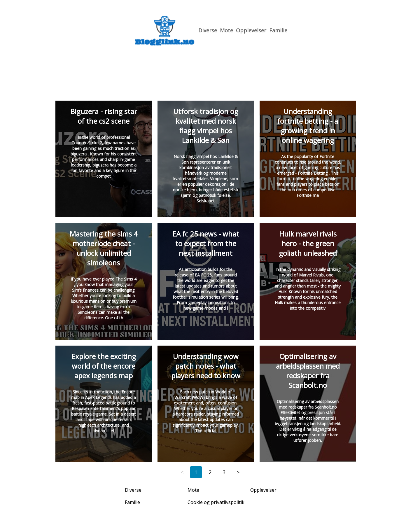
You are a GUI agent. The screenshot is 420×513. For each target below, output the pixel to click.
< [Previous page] (182, 472)
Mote (226, 30)
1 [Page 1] (196, 472)
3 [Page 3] (224, 472)
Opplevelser (251, 30)
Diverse (208, 30)
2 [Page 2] (210, 472)
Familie (278, 30)
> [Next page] (238, 472)
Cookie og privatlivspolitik (216, 502)
